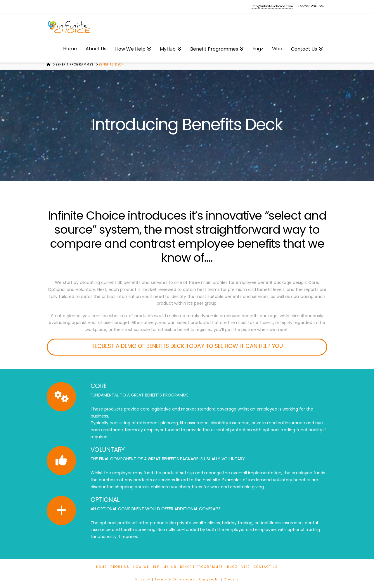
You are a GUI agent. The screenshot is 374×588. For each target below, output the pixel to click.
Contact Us (266, 567)
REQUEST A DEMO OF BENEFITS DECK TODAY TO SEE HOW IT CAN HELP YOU (187, 346)
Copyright (209, 579)
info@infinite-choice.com (272, 6)
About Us (120, 567)
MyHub (170, 567)
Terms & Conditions (175, 579)
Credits (231, 579)
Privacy (143, 579)
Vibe (246, 567)
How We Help (146, 567)
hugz (232, 567)
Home (101, 567)
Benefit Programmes (202, 567)
